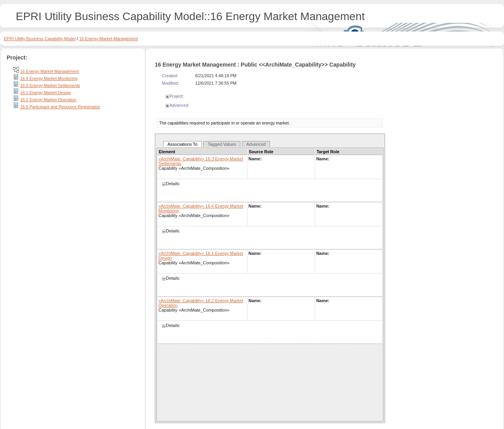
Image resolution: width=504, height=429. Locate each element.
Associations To (182, 144)
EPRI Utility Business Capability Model (40, 39)
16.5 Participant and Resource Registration (60, 107)
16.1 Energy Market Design (46, 93)
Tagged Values (222, 144)
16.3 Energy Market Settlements (50, 85)
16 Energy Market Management (109, 39)
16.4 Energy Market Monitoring (49, 78)
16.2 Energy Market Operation (48, 100)
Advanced (256, 144)
